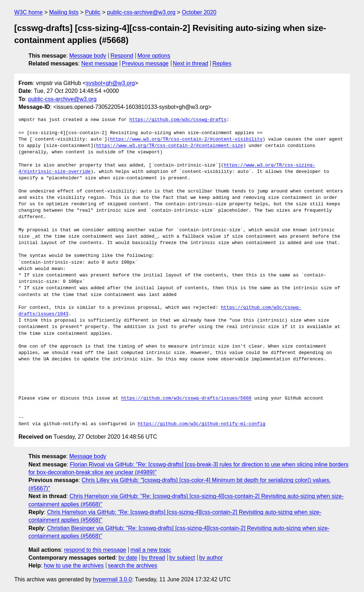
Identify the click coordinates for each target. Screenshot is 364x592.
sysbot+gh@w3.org (111, 83)
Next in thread (191, 64)
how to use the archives (74, 565)
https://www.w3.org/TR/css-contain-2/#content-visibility (186, 139)
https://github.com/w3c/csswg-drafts (178, 120)
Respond (122, 56)
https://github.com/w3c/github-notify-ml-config (201, 424)
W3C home (28, 12)
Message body (88, 56)
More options (154, 56)
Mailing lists (64, 12)
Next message (100, 64)
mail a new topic (151, 550)
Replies (222, 64)
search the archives (133, 565)
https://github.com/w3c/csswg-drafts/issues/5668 (186, 398)
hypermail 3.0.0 (112, 579)
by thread (153, 558)
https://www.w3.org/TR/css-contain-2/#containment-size (169, 146)
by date (128, 558)
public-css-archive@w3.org (141, 12)
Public (93, 12)
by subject (182, 558)
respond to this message (95, 550)
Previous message (145, 64)
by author (211, 558)
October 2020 (199, 12)
